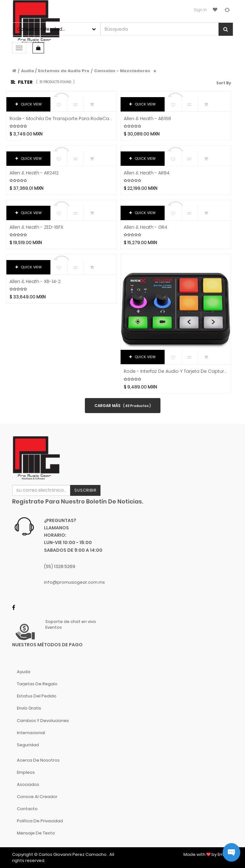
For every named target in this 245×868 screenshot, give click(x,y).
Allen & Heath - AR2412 (34, 173)
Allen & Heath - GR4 (145, 227)
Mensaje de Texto (36, 833)
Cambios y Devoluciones (43, 721)
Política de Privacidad (40, 821)
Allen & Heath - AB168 (147, 119)
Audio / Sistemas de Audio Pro (55, 71)
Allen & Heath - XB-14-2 (35, 282)
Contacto (27, 809)
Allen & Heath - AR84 (147, 173)
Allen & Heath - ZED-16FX (36, 227)
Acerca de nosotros (38, 760)
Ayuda (24, 672)
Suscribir (85, 490)
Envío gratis (29, 708)
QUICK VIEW (29, 104)
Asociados (28, 784)
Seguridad (28, 745)
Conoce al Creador (37, 797)
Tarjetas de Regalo (37, 684)
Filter (22, 82)
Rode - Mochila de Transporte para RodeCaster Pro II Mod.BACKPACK (62, 119)
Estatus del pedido (37, 696)
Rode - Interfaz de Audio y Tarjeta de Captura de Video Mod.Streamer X (176, 371)
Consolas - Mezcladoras (122, 71)
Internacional (31, 733)
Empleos (26, 772)
